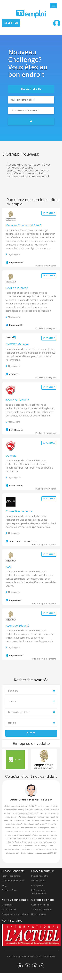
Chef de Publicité (17, 288)
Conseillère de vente (19, 511)
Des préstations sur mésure (15, 914)
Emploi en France (10, 890)
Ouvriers (11, 456)
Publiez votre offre (40, 876)
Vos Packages (38, 881)
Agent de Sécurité (17, 400)
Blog (4, 886)
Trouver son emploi (11, 876)
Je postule (49, 213)
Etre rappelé (37, 886)
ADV (9, 567)
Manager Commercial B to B (24, 225)
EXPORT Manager (17, 344)
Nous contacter (39, 914)
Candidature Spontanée (13, 881)
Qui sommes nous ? (41, 905)
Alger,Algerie (13, 255)
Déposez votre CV (31, 89)
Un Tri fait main (9, 910)
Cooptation (7, 905)
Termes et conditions (42, 910)
